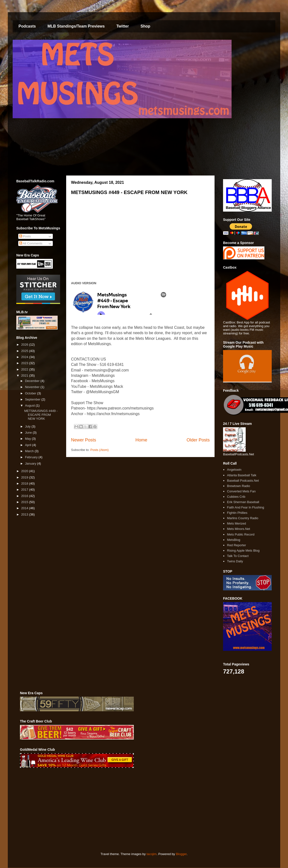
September (33, 399)
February (32, 457)
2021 (25, 375)
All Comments (31, 243)
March (30, 451)
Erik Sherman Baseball (243, 502)
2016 (25, 496)
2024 (25, 357)
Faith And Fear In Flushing (245, 507)
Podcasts (27, 26)
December (33, 381)
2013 (25, 514)
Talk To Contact (238, 556)
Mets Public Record (241, 534)
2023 (25, 363)
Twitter (122, 26)
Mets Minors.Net (238, 529)
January (31, 463)
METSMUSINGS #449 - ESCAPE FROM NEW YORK (129, 192)
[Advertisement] (93, 810)
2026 (25, 345)
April (29, 445)
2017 (25, 490)
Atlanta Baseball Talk (242, 475)
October (31, 393)
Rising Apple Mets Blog (243, 551)
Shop (145, 26)
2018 (25, 483)
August (30, 405)
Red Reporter (236, 545)
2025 (25, 351)
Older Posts (198, 440)
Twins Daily (235, 561)
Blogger (181, 854)
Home (141, 440)
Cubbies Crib (236, 497)
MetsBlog (234, 540)
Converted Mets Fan (241, 491)
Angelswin (234, 470)
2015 (25, 502)
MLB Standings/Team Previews (76, 26)
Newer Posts (84, 440)
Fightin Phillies (237, 513)
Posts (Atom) (100, 450)
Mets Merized (236, 523)
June (29, 433)
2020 (25, 471)
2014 (25, 508)
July (28, 426)
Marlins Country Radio (243, 518)
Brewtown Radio (238, 486)
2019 (25, 477)
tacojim (151, 854)
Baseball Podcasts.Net (243, 481)
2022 (25, 369)
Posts (25, 236)
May (28, 439)
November (33, 387)
